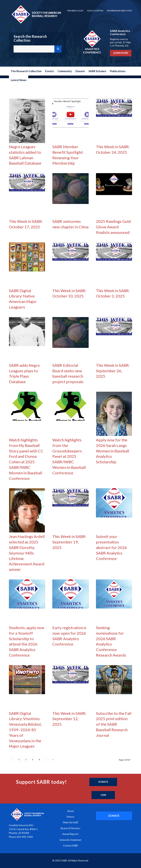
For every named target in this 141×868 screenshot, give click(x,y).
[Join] (103, 795)
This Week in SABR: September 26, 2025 (113, 371)
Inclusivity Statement (70, 840)
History (70, 817)
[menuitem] (75, 11)
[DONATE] (114, 816)
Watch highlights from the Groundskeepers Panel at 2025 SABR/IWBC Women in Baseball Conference (69, 456)
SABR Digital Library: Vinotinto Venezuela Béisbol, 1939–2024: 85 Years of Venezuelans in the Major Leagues (25, 730)
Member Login (75, 11)
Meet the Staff (70, 822)
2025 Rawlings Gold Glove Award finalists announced (113, 227)
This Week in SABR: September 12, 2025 (69, 719)
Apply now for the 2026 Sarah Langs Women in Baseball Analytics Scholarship (113, 451)
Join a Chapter (95, 11)
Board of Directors (70, 828)
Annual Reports (70, 834)
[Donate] (103, 782)
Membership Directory (119, 11)
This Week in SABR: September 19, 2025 (69, 542)
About (70, 811)
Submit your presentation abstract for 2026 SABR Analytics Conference (111, 547)
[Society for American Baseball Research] (36, 14)
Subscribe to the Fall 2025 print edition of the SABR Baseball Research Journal (114, 724)
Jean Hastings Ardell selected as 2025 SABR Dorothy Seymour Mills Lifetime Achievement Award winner (27, 553)
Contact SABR (70, 846)
